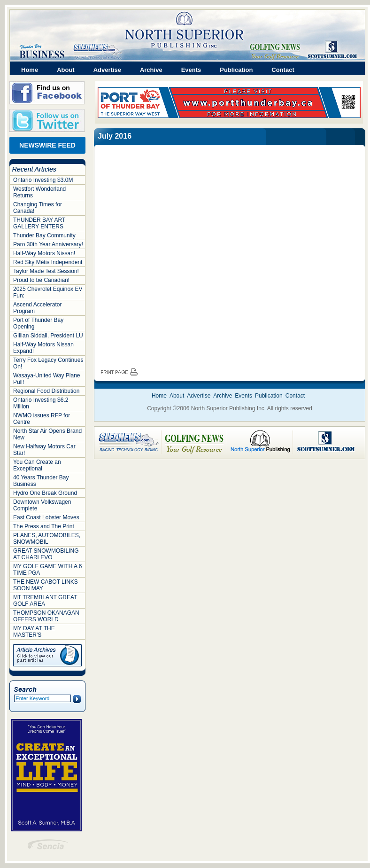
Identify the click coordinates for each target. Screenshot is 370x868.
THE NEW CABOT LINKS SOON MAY (46, 585)
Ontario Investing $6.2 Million (41, 403)
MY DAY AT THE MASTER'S (34, 632)
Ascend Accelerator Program (37, 308)
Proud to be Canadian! (41, 280)
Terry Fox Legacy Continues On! (48, 363)
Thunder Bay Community (44, 235)
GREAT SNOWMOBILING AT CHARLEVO (46, 554)
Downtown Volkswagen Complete (42, 505)
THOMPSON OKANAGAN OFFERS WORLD (46, 616)
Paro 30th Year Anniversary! (48, 244)
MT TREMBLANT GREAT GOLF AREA (45, 601)
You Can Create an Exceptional (37, 465)
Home (30, 70)
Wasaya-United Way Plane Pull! (47, 379)
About (66, 70)
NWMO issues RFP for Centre (42, 419)
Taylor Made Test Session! (46, 271)
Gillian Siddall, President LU (48, 336)
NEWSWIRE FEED (47, 145)
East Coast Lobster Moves (46, 517)
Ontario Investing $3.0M (43, 180)
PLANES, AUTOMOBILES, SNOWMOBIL (47, 539)
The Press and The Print (44, 526)
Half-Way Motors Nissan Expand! (43, 348)
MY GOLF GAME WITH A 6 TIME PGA (47, 570)
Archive (151, 70)
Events (191, 70)
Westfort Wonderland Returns (39, 192)
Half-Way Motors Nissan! (44, 253)
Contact (283, 70)
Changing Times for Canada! (38, 208)
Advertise (107, 70)
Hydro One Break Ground (45, 493)
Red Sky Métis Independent (48, 262)
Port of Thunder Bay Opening (38, 323)
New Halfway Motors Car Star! (44, 450)
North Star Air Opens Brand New (47, 434)
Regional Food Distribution (46, 391)
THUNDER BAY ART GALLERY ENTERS (39, 223)
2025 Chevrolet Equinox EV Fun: (48, 292)
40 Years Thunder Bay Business (41, 481)
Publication (236, 70)
